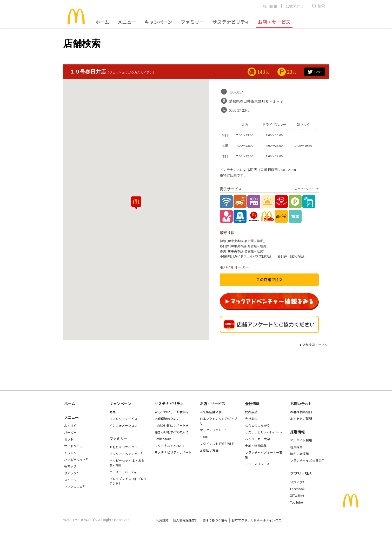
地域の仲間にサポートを (172, 425)
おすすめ (70, 426)
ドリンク (70, 453)
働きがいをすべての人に (172, 432)
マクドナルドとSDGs (169, 446)
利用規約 (162, 520)
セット (69, 439)
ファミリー (192, 22)
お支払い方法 (209, 450)
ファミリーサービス (123, 419)
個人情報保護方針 (185, 520)
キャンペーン (158, 22)
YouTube (296, 502)
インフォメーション (123, 425)
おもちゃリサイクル (123, 447)
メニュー (71, 417)
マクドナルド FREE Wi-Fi (217, 443)
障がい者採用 (300, 454)
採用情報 (270, 6)
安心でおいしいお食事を (172, 412)
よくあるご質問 (301, 419)
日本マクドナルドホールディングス (257, 520)
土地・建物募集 (256, 446)
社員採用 (296, 447)
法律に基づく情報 (215, 520)
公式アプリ (295, 6)
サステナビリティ (231, 22)
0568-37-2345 (239, 111)
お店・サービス (274, 22)
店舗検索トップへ (315, 345)
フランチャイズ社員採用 (307, 460)
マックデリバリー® (213, 430)
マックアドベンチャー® (126, 454)
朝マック (70, 466)
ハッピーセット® (76, 459)
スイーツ (70, 480)
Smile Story (163, 439)
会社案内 (251, 419)
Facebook (297, 489)
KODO (204, 437)
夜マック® (71, 473)
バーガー (70, 432)
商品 (112, 412)
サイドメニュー (75, 446)
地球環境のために (167, 419)
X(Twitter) (297, 495)
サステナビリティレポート (173, 452)
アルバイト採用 (301, 440)
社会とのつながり (257, 425)
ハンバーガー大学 (257, 439)
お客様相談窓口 (301, 412)
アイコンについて (306, 189)
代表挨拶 (251, 412)
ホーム (102, 22)
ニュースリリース (257, 464)
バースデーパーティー (125, 472)
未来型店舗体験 (211, 412)
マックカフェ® (74, 486)
